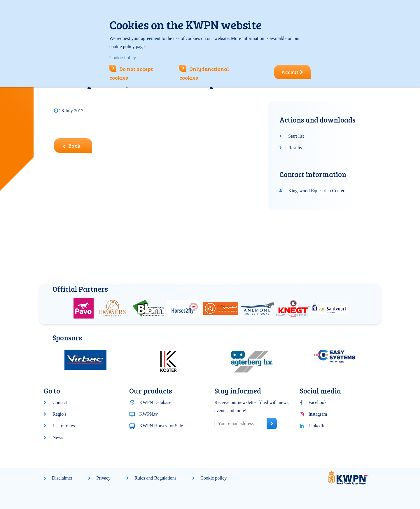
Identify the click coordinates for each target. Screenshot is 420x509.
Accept (292, 72)
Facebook (318, 402)
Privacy (103, 478)
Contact (60, 402)
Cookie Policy (123, 58)
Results (295, 148)
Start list (296, 136)
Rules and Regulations (155, 478)
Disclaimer (62, 478)
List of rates (64, 426)
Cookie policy (213, 478)
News (58, 437)
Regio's (59, 414)
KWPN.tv (149, 414)
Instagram (318, 414)
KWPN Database (155, 402)
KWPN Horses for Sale (161, 426)
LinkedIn (317, 426)
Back (72, 146)
